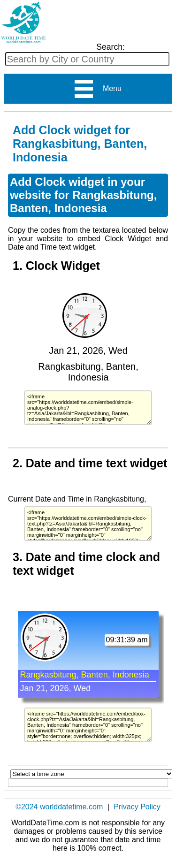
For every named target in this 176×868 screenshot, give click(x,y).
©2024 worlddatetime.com (59, 807)
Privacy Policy (137, 807)
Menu (97, 89)
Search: (111, 47)
